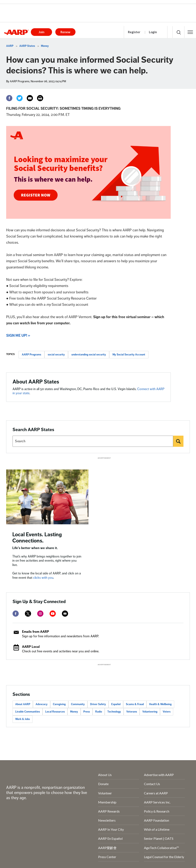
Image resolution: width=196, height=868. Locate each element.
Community (78, 704)
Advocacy (42, 704)
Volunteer (105, 793)
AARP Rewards (109, 811)
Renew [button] (65, 32)
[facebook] (16, 614)
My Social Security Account (129, 355)
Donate (103, 784)
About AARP (23, 704)
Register (134, 32)
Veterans (132, 712)
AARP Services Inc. (157, 802)
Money (45, 46)
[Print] (40, 98)
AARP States (27, 46)
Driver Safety (98, 704)
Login (153, 32)
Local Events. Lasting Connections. (37, 538)
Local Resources (55, 712)
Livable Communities (28, 712)
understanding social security (89, 355)
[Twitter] (20, 98)
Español (116, 704)
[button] (190, 32)
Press (87, 712)
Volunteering (150, 712)
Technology (114, 712)
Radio (99, 712)
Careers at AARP (156, 793)
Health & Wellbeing (160, 704)
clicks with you (43, 578)
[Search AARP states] (93, 441)
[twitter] (28, 614)
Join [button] (42, 32)
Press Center (107, 857)
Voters (167, 712)
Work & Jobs (23, 719)
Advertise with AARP (159, 775)
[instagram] (40, 614)
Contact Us (152, 784)
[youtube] (53, 614)
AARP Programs (31, 355)
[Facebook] (9, 98)
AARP (10, 46)
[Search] (178, 441)
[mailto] (65, 614)
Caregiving (59, 704)
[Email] (30, 98)
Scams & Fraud (135, 704)
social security (56, 355)
